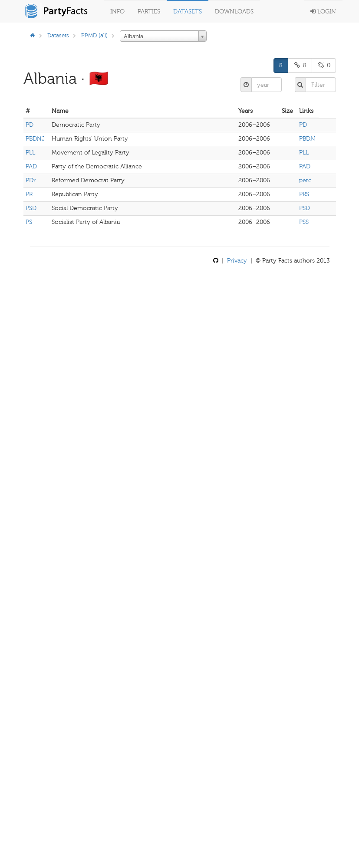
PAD (31, 166)
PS (29, 222)
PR (29, 194)
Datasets (188, 12)
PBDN (307, 139)
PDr (31, 180)
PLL (30, 153)
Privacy (237, 261)
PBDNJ (35, 139)
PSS (304, 222)
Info (117, 12)
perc (305, 180)
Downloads (234, 12)
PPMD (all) (94, 35)
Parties (149, 12)
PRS (304, 194)
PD (30, 125)
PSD (31, 208)
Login (323, 12)
